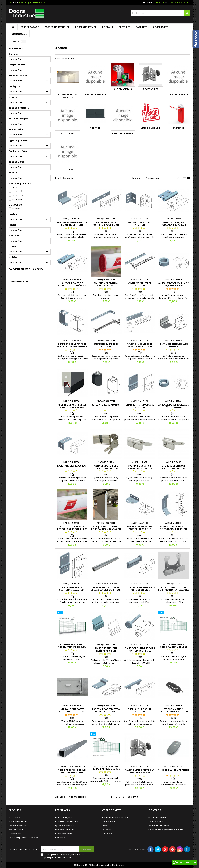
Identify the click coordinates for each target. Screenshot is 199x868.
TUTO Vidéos (15, 834)
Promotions (14, 818)
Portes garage (30, 27)
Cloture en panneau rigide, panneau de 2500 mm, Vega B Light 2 (72, 647)
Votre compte (111, 810)
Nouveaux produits (18, 822)
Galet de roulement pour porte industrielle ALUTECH (140, 651)
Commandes (109, 822)
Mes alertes (108, 834)
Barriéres (142, 27)
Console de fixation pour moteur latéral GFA (174, 589)
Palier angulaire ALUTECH (72, 466)
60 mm (17, 199)
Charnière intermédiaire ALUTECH (174, 345)
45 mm (18, 195)
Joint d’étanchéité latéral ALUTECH (106, 649)
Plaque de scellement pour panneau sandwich (106, 528)
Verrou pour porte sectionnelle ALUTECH (72, 710)
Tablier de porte (178, 95)
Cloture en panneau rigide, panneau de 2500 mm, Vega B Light (174, 647)
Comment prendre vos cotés (23, 838)
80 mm (17, 209)
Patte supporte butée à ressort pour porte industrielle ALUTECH (106, 712)
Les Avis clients (16, 830)
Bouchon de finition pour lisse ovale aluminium (106, 286)
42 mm (17, 191)
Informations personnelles (115, 818)
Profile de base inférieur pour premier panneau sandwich (72, 407)
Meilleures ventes (17, 826)
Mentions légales (64, 818)
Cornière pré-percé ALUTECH (140, 284)
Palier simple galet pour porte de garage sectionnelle (140, 773)
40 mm (17, 187)
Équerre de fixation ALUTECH (140, 224)
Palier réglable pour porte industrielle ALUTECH (140, 529)
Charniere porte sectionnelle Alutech (72, 589)
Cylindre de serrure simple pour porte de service (174, 468)
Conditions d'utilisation (67, 822)
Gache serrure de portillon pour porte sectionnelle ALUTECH (106, 225)
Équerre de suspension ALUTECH (106, 345)
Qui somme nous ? (65, 826)
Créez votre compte (178, 3)
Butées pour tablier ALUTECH (140, 710)
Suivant (133, 797)
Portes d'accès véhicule (68, 96)
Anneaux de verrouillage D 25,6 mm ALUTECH (173, 284)
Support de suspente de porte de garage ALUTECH (72, 345)
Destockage (19, 34)
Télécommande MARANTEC (173, 770)
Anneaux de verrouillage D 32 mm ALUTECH (173, 406)
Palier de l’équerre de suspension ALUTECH (140, 345)
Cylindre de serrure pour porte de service (140, 589)
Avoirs (105, 826)
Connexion (159, 3)
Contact (155, 810)
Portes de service (86, 27)
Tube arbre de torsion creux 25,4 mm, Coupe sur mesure (106, 590)
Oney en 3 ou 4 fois (65, 830)
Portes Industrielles (57, 27)
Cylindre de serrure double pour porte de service (106, 468)
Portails (108, 27)
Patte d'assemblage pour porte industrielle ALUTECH (72, 225)
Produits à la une (123, 133)
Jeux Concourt (150, 128)
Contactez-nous (64, 834)
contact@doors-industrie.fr (33, 3)
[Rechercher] (161, 13)
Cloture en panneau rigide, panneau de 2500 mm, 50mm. (106, 769)
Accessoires (161, 27)
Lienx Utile (60, 838)
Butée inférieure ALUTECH (106, 405)
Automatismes (123, 89)
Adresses (107, 830)
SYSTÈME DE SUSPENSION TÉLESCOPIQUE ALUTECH (173, 528)
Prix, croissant (163, 178)
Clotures (124, 27)
